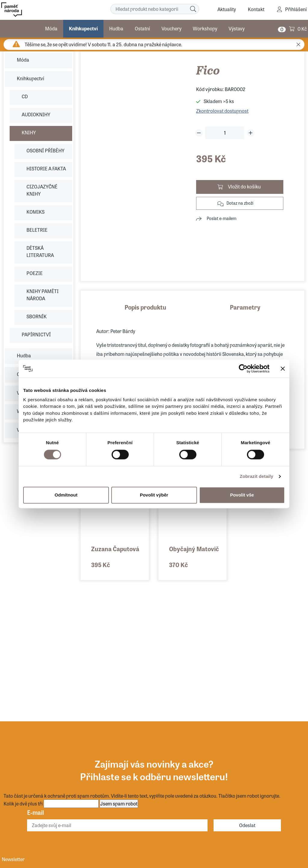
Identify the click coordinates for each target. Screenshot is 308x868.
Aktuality (227, 9)
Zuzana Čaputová (115, 549)
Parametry (245, 307)
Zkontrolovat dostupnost (222, 111)
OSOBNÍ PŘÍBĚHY (45, 150)
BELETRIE (37, 230)
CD (25, 96)
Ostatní (142, 28)
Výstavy (237, 28)
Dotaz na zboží (240, 203)
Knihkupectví (83, 28)
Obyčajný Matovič (194, 549)
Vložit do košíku (244, 186)
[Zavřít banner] (283, 368)
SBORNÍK (37, 316)
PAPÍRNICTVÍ (36, 334)
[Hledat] (193, 9)
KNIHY (29, 132)
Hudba (116, 28)
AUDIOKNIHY (36, 114)
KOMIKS (35, 212)
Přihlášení (296, 9)
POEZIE (35, 273)
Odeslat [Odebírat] (247, 825)
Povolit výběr (154, 495)
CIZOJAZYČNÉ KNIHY (42, 190)
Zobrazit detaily (257, 476)
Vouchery (171, 28)
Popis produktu (145, 307)
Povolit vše (242, 495)
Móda (51, 28)
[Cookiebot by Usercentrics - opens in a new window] (243, 368)
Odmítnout (66, 495)
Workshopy (205, 28)
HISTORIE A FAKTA (46, 168)
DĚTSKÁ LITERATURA (40, 251)
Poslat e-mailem (222, 218)
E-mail (35, 812)
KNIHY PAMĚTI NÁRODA (43, 295)
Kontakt (256, 9)
